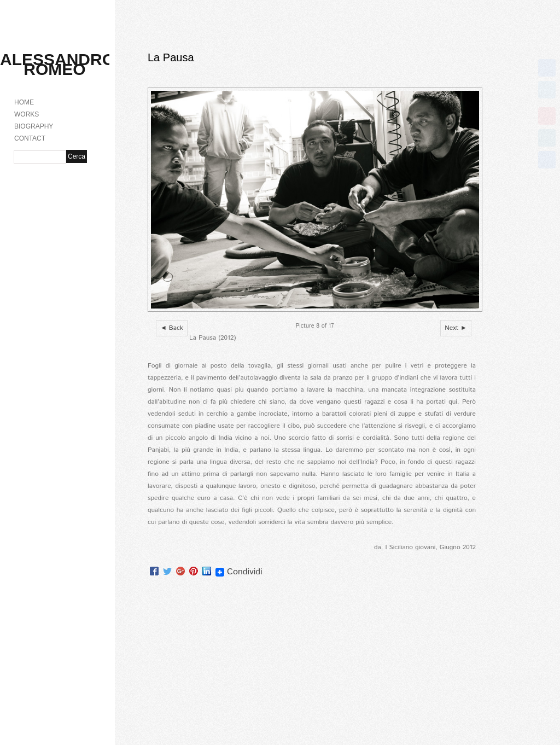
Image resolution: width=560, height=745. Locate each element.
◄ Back (172, 328)
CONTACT (30, 138)
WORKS (27, 114)
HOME (24, 102)
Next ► (456, 328)
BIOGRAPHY (34, 126)
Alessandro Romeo (57, 64)
